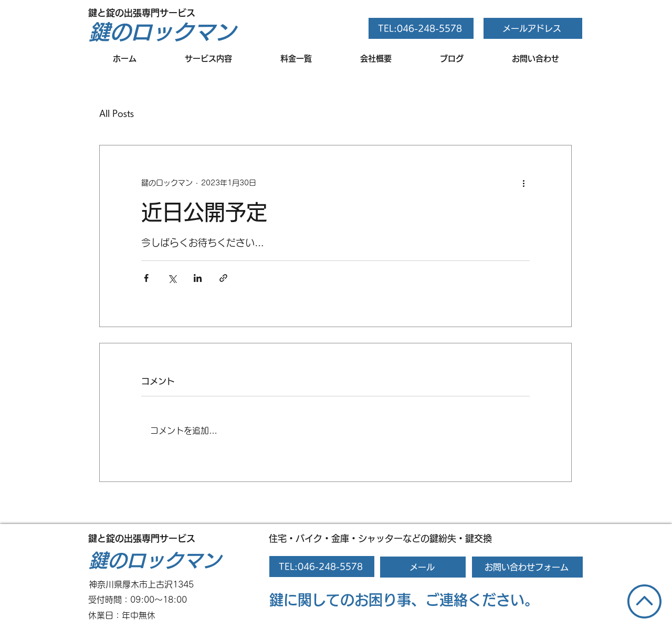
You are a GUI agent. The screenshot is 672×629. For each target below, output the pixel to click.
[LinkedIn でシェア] (198, 278)
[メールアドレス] (533, 28)
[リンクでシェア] (223, 278)
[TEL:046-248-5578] (421, 28)
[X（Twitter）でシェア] (172, 278)
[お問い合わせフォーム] (527, 567)
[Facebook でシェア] (146, 278)
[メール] (423, 567)
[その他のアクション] (523, 183)
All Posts (117, 113)
